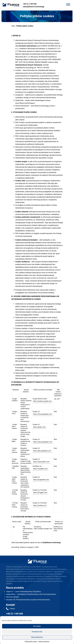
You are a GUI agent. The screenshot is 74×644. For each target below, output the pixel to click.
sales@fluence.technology (34, 7)
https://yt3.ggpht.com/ (40, 492)
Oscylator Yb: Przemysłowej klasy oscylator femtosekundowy (28, 600)
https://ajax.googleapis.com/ (42, 451)
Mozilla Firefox (55, 358)
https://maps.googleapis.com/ (43, 442)
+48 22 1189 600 (30, 4)
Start (13, 26)
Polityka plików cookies (31, 641)
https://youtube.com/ (40, 505)
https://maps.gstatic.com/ (41, 462)
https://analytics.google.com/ (43, 401)
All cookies (37, 626)
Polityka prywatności (44, 641)
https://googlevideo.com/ (41, 480)
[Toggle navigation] (68, 5)
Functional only (37, 632)
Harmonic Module (12, 597)
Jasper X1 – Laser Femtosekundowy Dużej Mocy (24, 592)
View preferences (37, 637)
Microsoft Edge (21, 361)
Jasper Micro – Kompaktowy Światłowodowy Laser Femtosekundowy (31, 594)
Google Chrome (43, 358)
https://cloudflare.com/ (40, 469)
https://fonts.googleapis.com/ (43, 414)
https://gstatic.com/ (40, 427)
